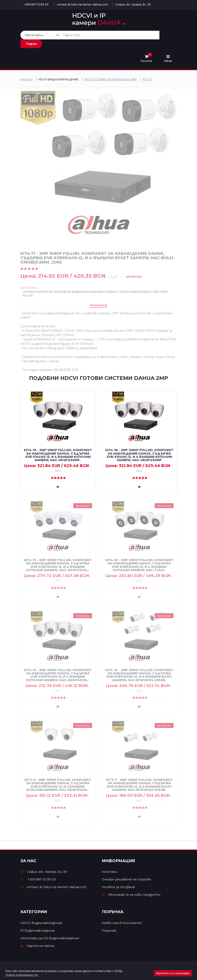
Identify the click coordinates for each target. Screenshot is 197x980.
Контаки (110, 872)
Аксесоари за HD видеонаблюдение (50, 938)
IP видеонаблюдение (38, 931)
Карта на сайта (37, 946)
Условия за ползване (118, 887)
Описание (98, 305)
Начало (26, 79)
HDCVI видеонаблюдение (41, 923)
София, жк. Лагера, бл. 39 (131, 4)
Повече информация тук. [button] (22, 975)
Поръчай (109, 931)
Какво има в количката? (122, 923)
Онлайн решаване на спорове (127, 879)
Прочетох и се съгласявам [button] (173, 973)
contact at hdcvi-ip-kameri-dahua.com (80, 4)
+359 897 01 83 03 (34, 4)
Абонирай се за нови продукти (131, 895)
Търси (31, 44)
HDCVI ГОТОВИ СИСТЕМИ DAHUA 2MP (111, 79)
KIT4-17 (147, 79)
